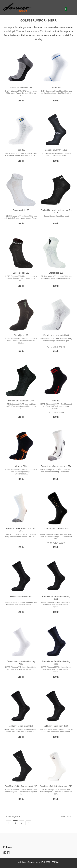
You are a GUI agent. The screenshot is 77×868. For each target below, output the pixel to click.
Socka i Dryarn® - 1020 (56, 150)
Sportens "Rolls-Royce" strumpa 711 (21, 530)
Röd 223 (56, 401)
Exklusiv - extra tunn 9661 (21, 726)
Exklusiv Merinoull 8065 (21, 596)
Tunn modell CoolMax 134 (56, 529)
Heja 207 (21, 150)
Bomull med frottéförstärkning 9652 (56, 598)
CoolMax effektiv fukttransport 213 (21, 786)
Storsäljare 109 (56, 273)
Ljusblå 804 (56, 88)
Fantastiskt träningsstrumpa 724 (56, 466)
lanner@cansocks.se (31, 862)
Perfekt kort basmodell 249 (56, 335)
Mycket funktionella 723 (21, 88)
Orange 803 (21, 466)
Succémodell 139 (21, 210)
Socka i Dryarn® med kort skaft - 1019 (56, 211)
